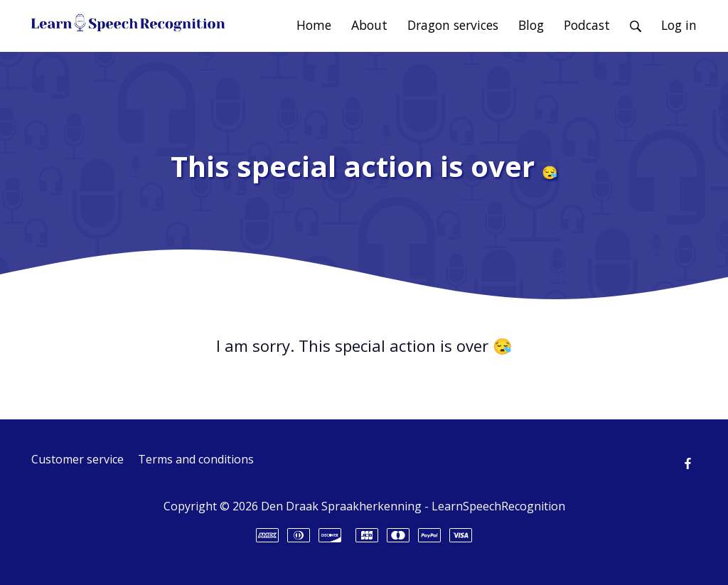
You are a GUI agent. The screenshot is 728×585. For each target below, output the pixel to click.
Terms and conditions (196, 459)
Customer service (77, 459)
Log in (679, 25)
